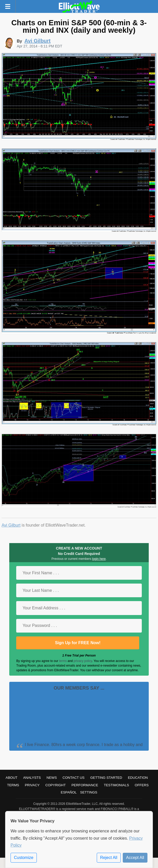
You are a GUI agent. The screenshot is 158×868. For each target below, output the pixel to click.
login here (99, 559)
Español (69, 792)
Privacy (32, 785)
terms (63, 661)
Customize (24, 858)
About (12, 778)
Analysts (32, 778)
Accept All (135, 858)
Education (138, 778)
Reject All (109, 858)
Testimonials (117, 785)
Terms (13, 785)
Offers (142, 785)
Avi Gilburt (11, 525)
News (52, 778)
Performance (85, 785)
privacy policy (83, 661)
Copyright (55, 785)
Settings (89, 792)
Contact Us (73, 778)
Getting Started (106, 778)
